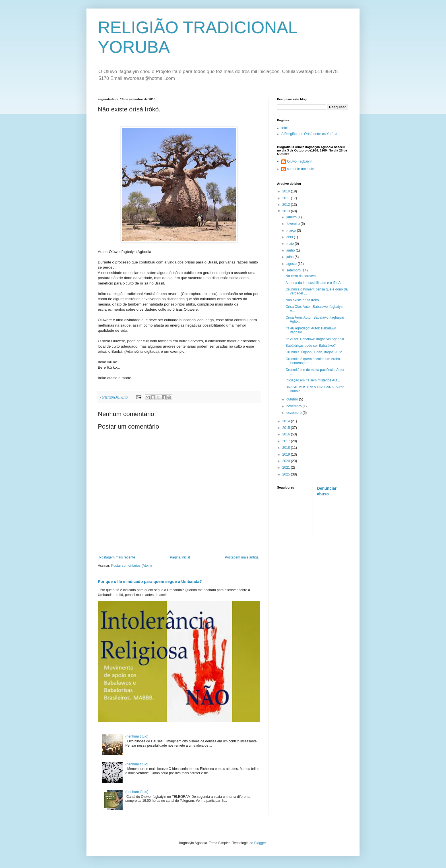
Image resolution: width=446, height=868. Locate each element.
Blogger (260, 843)
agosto (292, 264)
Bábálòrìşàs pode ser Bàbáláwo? (311, 346)
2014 (287, 421)
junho (291, 250)
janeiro (292, 217)
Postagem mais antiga (242, 557)
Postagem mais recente (117, 557)
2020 (287, 461)
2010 (287, 191)
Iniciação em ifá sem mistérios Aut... (313, 380)
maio (291, 244)
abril (290, 237)
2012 (287, 205)
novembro (295, 406)
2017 (287, 441)
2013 (287, 211)
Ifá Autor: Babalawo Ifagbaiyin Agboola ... (317, 339)
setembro (294, 270)
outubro (293, 399)
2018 (287, 448)
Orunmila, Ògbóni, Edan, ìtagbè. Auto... (315, 352)
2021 (287, 468)
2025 (287, 474)
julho (291, 257)
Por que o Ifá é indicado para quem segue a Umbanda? (150, 582)
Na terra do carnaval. (302, 276)
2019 (287, 454)
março (292, 231)
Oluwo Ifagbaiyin (300, 161)
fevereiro (294, 224)
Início (285, 128)
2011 (287, 198)
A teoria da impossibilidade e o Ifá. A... (314, 283)
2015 (287, 428)
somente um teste (301, 169)
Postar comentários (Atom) (132, 566)
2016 (287, 434)
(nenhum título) (137, 736)
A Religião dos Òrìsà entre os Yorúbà (309, 134)
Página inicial (180, 557)
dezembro (295, 413)
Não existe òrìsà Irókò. (303, 300)
